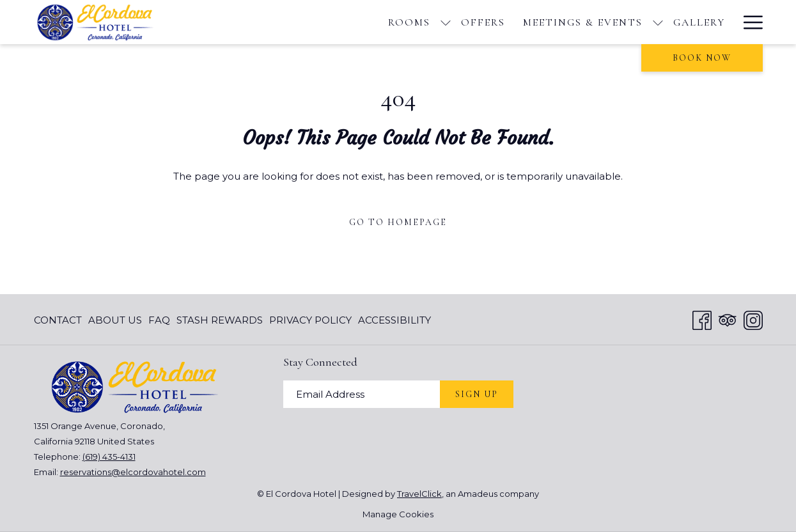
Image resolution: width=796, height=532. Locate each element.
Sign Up (477, 394)
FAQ (159, 320)
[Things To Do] (618, 22)
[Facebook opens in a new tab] (702, 319)
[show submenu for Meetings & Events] (488, 22)
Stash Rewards (220, 320)
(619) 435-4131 (109, 457)
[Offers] (314, 22)
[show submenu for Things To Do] (678, 22)
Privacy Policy (310, 320)
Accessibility (394, 320)
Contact (58, 320)
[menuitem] (59, 320)
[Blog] (709, 22)
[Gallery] (530, 22)
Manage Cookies (398, 514)
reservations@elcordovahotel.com (133, 472)
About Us (115, 320)
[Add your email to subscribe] (362, 394)
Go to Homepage (398, 222)
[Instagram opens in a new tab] (753, 319)
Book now (702, 58)
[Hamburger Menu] (748, 22)
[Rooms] (240, 22)
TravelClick (419, 494)
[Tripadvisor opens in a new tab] (728, 319)
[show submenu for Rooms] (276, 22)
